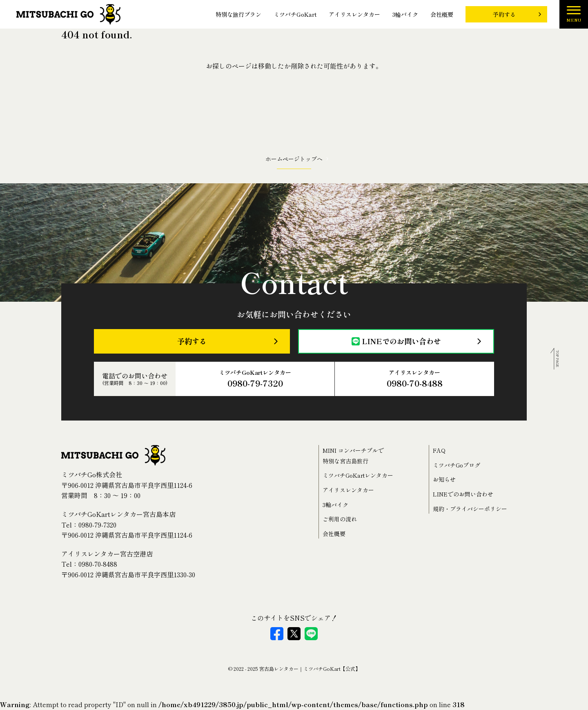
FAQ (439, 450)
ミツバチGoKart (295, 14)
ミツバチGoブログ (457, 465)
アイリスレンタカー (354, 14)
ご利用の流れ (340, 519)
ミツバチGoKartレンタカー (255, 379)
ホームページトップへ (294, 159)
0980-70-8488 (98, 564)
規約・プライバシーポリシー (470, 509)
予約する (504, 14)
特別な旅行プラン (238, 14)
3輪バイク (405, 14)
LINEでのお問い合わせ (396, 341)
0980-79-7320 (97, 525)
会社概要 (442, 14)
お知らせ (444, 479)
